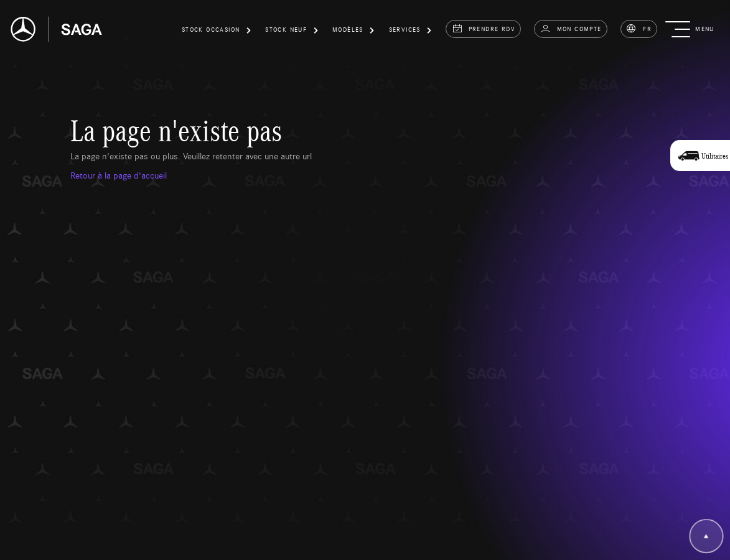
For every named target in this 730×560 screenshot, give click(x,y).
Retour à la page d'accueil (119, 175)
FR (639, 29)
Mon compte (571, 29)
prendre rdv (484, 29)
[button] (217, 32)
